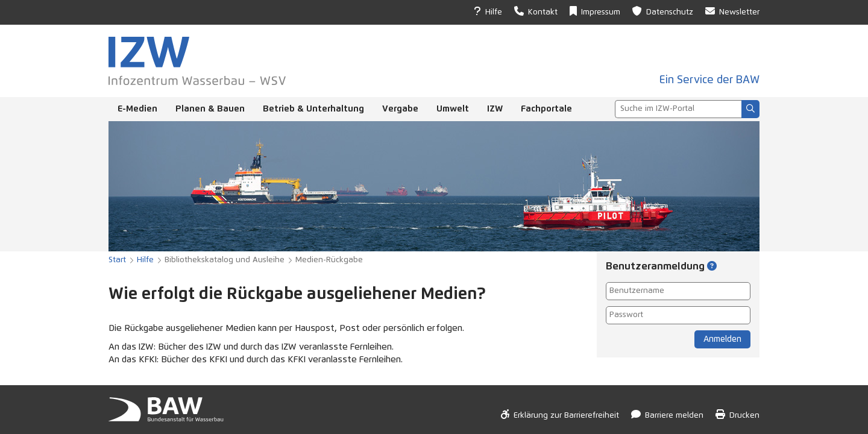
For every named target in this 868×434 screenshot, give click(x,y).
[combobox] (678, 109)
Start (117, 260)
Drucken (737, 414)
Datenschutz (663, 11)
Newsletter (732, 11)
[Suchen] (750, 109)
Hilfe (488, 11)
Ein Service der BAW (709, 80)
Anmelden (722, 339)
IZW (495, 109)
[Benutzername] (678, 291)
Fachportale (546, 109)
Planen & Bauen (210, 109)
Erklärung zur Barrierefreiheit (560, 414)
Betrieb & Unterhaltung (313, 109)
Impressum (595, 11)
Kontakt (536, 11)
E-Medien (137, 109)
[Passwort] (678, 315)
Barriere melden (667, 414)
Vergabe (400, 109)
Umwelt (453, 109)
